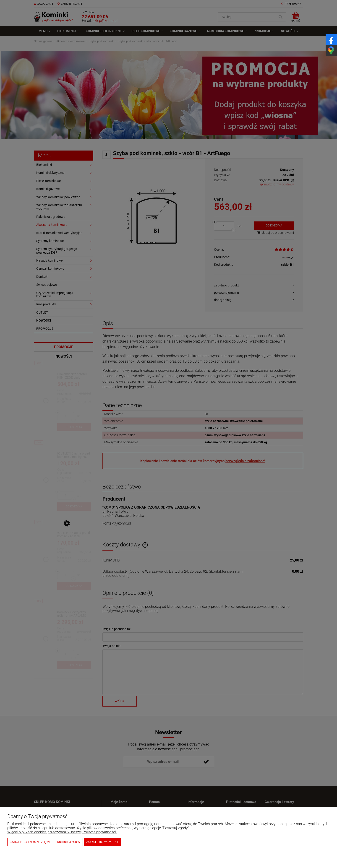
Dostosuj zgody (69, 842)
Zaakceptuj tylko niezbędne (31, 842)
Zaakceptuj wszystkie (103, 842)
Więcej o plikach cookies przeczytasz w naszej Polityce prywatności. (62, 832)
